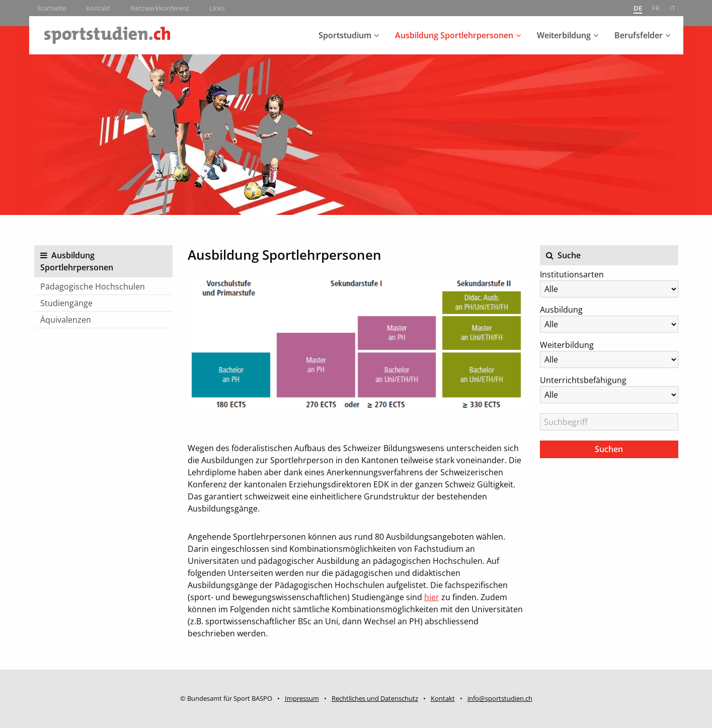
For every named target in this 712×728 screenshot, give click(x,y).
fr (656, 8)
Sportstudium (345, 35)
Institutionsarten (572, 274)
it (673, 8)
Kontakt (98, 8)
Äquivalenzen (66, 320)
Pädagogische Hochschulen (93, 286)
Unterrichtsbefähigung (583, 380)
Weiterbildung (564, 35)
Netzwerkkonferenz (160, 8)
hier (432, 597)
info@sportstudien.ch (500, 698)
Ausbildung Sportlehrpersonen (454, 35)
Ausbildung (561, 310)
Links (217, 8)
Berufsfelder (639, 35)
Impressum (302, 698)
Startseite (52, 8)
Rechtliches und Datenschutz (375, 698)
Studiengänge (66, 303)
